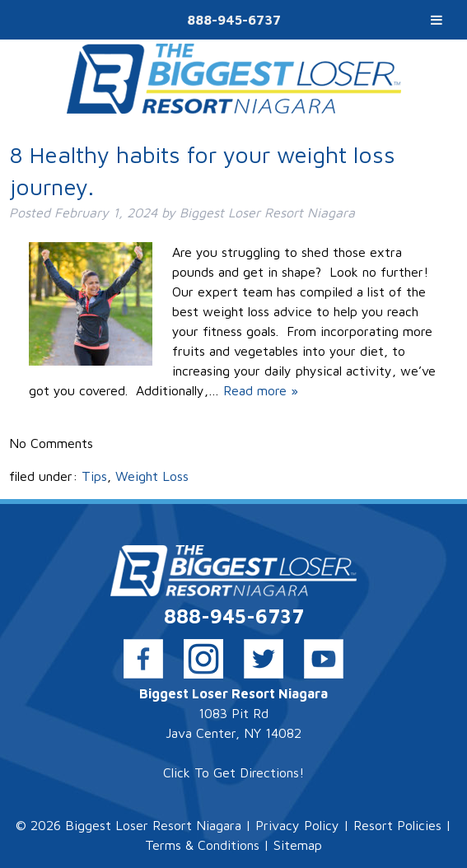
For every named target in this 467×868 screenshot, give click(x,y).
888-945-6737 (234, 20)
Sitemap (298, 845)
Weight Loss (152, 476)
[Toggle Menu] (437, 20)
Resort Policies (397, 825)
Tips (94, 476)
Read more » (261, 390)
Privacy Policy (297, 825)
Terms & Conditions (202, 845)
